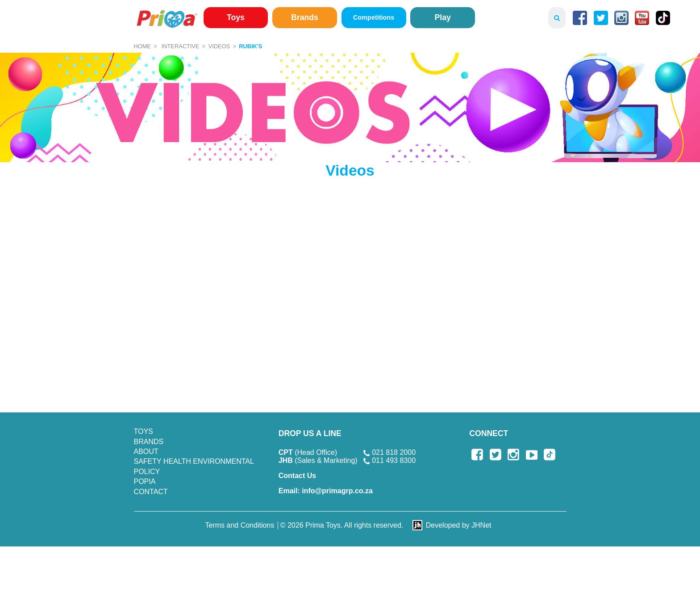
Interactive (181, 46)
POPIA (145, 481)
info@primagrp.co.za (326, 491)
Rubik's (250, 46)
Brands (305, 17)
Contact (151, 492)
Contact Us (297, 476)
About (146, 451)
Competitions (374, 17)
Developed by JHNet (459, 525)
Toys (236, 17)
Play (443, 17)
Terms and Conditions (240, 525)
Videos (219, 46)
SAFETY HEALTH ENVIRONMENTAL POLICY (194, 466)
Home (142, 46)
